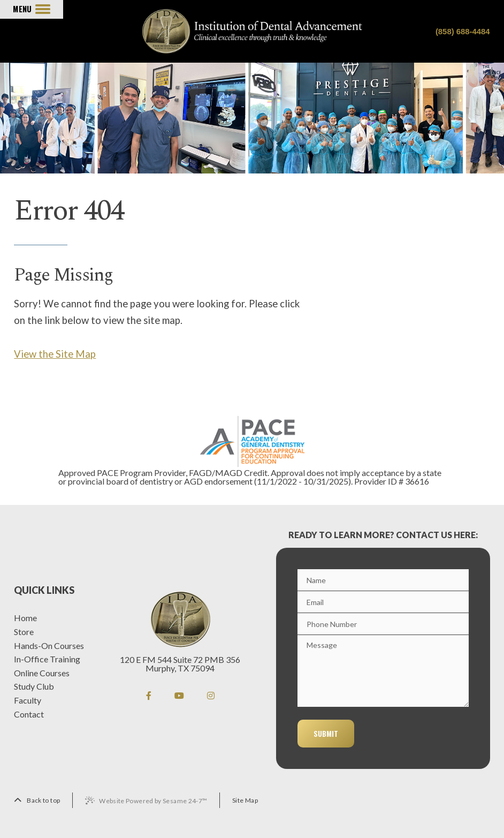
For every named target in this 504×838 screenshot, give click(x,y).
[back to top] (37, 800)
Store (24, 632)
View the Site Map (55, 354)
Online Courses (42, 673)
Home (25, 618)
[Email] (383, 602)
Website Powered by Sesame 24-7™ (153, 801)
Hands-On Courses (49, 646)
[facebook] (149, 695)
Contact (29, 714)
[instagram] (211, 695)
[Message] (383, 671)
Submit (326, 733)
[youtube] (179, 695)
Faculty (28, 700)
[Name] (383, 580)
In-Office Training (47, 659)
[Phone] (383, 624)
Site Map (245, 800)
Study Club (34, 686)
